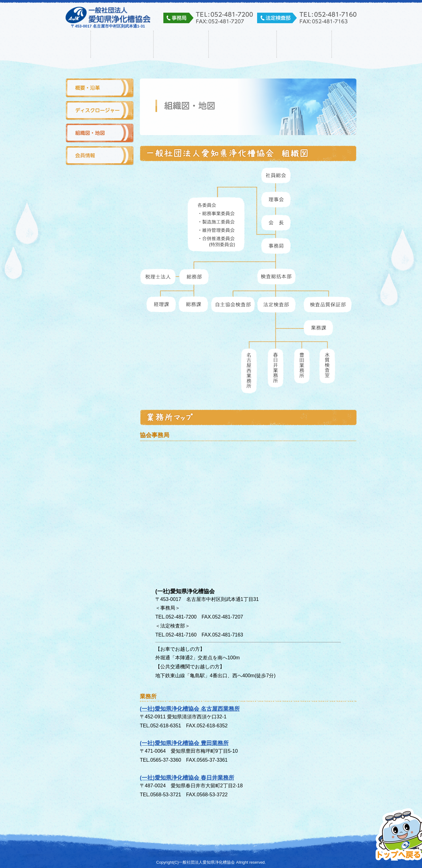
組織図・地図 (100, 133)
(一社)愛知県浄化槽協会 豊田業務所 (184, 743)
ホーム (65, 44)
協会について (122, 44)
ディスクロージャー (100, 111)
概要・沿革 (100, 88)
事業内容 (181, 44)
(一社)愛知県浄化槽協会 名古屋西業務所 (190, 709)
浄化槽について (243, 44)
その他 (358, 44)
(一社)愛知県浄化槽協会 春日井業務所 (187, 778)
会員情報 (100, 156)
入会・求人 (304, 44)
